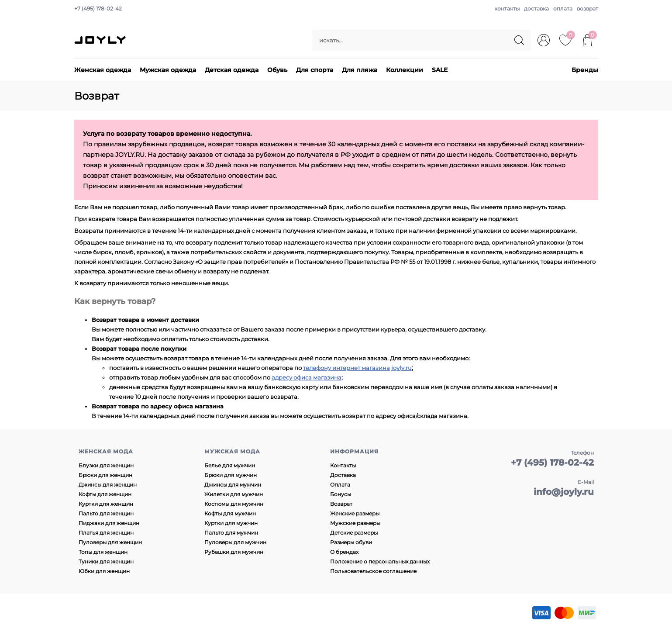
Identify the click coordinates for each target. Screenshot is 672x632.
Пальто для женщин (106, 513)
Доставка (343, 475)
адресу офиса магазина (307, 377)
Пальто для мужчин (231, 533)
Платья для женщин (106, 533)
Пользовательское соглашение (373, 571)
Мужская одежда (168, 70)
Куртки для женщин (106, 504)
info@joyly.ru (564, 492)
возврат (588, 9)
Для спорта (315, 70)
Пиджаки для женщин (109, 523)
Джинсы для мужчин (233, 485)
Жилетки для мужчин (234, 494)
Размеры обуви (351, 542)
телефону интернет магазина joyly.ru (357, 368)
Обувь (277, 70)
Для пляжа (360, 70)
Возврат (341, 504)
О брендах (344, 552)
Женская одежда (103, 70)
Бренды (585, 70)
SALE (440, 70)
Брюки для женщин (105, 475)
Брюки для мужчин (231, 475)
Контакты (343, 465)
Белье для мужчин (230, 465)
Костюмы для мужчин (234, 504)
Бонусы (341, 494)
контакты (507, 9)
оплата (563, 9)
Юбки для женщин (104, 571)
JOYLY (101, 40)
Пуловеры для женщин (110, 542)
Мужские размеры (355, 523)
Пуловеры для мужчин (235, 542)
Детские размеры (354, 533)
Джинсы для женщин (108, 485)
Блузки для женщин (106, 465)
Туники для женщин (106, 561)
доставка (536, 9)
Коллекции (405, 70)
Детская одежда (232, 70)
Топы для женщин (103, 552)
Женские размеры (355, 513)
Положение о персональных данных (380, 561)
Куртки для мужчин (231, 523)
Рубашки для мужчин (234, 552)
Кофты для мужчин (230, 513)
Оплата (340, 485)
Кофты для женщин (105, 494)
